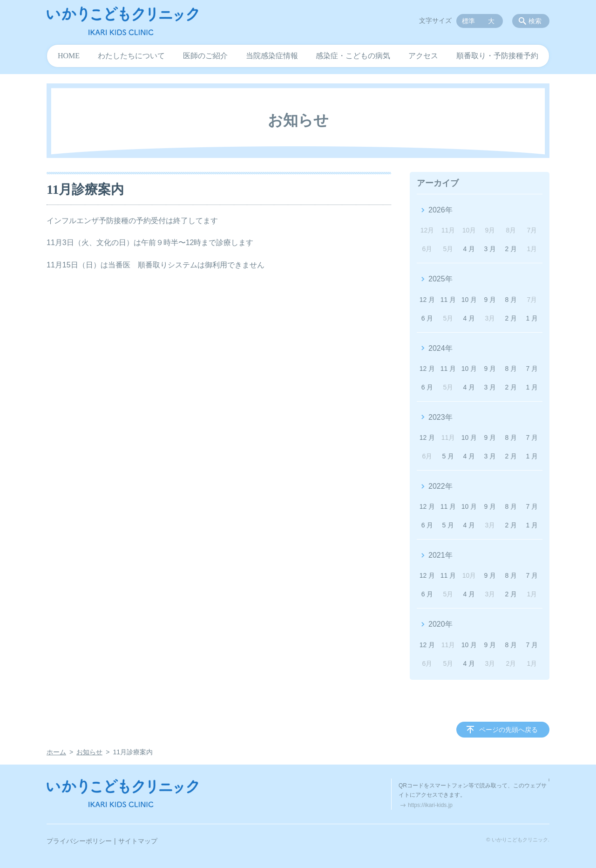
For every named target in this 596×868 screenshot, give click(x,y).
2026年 (440, 210)
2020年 (440, 624)
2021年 (440, 555)
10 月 (469, 300)
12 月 (427, 300)
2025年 (440, 279)
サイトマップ (138, 841)
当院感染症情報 (272, 56)
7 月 (532, 369)
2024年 (440, 348)
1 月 (532, 318)
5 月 (448, 456)
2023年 (440, 417)
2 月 (511, 249)
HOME (69, 56)
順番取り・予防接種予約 (497, 56)
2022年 (440, 486)
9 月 (490, 300)
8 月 (511, 300)
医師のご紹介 (205, 56)
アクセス (423, 56)
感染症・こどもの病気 (353, 56)
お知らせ (89, 752)
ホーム (56, 752)
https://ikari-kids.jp (430, 805)
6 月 (427, 318)
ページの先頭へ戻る (508, 730)
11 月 (448, 300)
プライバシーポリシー (79, 841)
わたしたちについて (131, 56)
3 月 (490, 249)
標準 (468, 21)
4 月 (469, 249)
